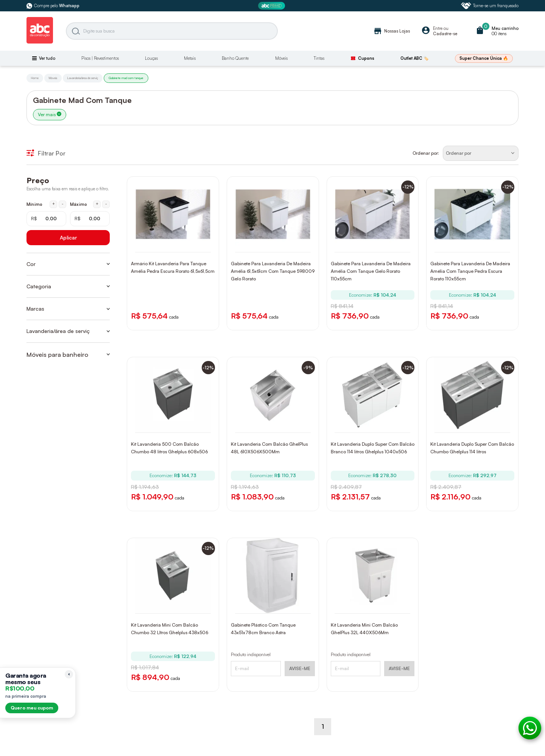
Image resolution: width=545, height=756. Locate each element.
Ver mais (50, 114)
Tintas (319, 58)
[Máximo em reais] (90, 219)
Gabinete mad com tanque (126, 78)
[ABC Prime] (272, 6)
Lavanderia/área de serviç (83, 78)
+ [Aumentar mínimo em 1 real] (54, 204)
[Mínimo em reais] (46, 219)
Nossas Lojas (392, 31)
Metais (190, 58)
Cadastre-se (445, 34)
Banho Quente (235, 58)
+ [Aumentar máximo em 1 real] (97, 204)
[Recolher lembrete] (69, 674)
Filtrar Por (46, 153)
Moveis (53, 78)
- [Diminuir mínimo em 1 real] (63, 204)
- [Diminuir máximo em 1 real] (106, 204)
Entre (438, 28)
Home (35, 78)
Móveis (281, 58)
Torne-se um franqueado (490, 6)
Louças (151, 58)
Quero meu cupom (32, 708)
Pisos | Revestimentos (100, 58)
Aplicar (68, 237)
